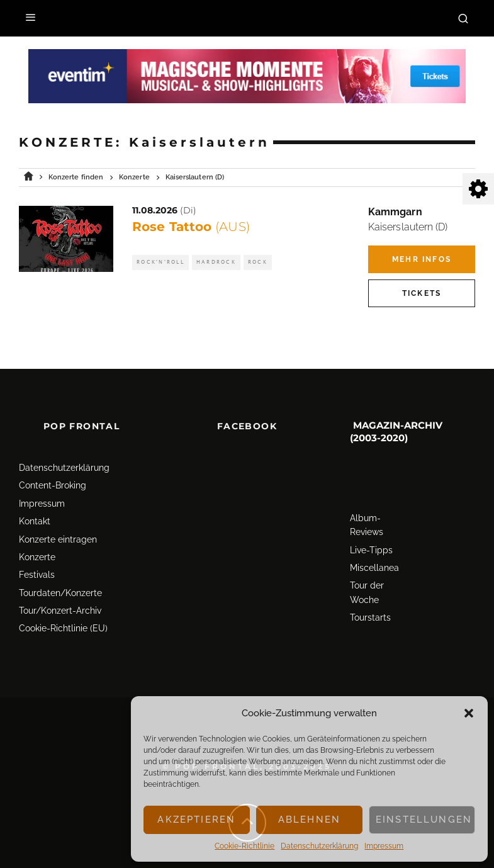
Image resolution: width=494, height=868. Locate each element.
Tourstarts (370, 595)
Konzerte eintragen (58, 517)
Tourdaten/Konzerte (60, 570)
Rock (258, 262)
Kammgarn (395, 212)
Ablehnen (309, 820)
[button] (469, 713)
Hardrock (216, 262)
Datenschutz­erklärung (319, 846)
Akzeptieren (196, 820)
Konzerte (37, 534)
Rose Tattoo (191, 227)
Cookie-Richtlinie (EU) (63, 606)
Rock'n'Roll (160, 262)
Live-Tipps (371, 527)
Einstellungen (424, 820)
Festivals (37, 553)
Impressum (384, 846)
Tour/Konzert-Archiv (60, 588)
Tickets (422, 293)
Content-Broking (53, 463)
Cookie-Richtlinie (244, 846)
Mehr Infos (422, 259)
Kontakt (35, 499)
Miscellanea (374, 545)
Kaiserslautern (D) (408, 227)
